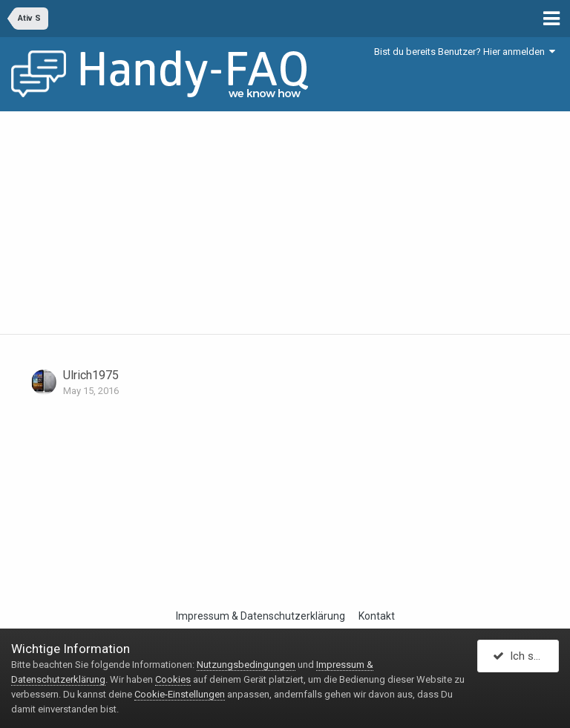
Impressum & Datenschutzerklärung (261, 616)
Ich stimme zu (526, 656)
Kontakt (377, 616)
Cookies (173, 679)
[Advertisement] (285, 223)
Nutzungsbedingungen (246, 665)
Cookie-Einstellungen (180, 694)
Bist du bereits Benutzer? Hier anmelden (465, 52)
